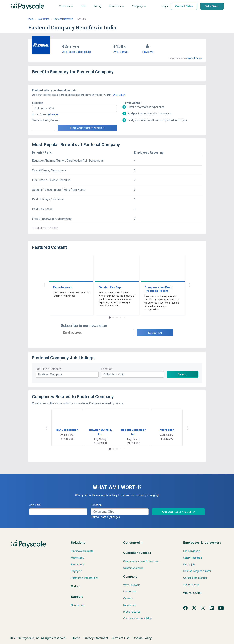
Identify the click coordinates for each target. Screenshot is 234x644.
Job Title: (35, 505)
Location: (38, 103)
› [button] (190, 284)
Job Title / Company (49, 369)
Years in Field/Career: (46, 120)
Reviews (148, 52)
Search (183, 374)
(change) (53, 114)
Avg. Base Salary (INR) (77, 52)
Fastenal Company (63, 19)
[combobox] (74, 108)
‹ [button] (44, 284)
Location (107, 369)
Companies (44, 19)
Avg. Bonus (120, 52)
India (31, 19)
